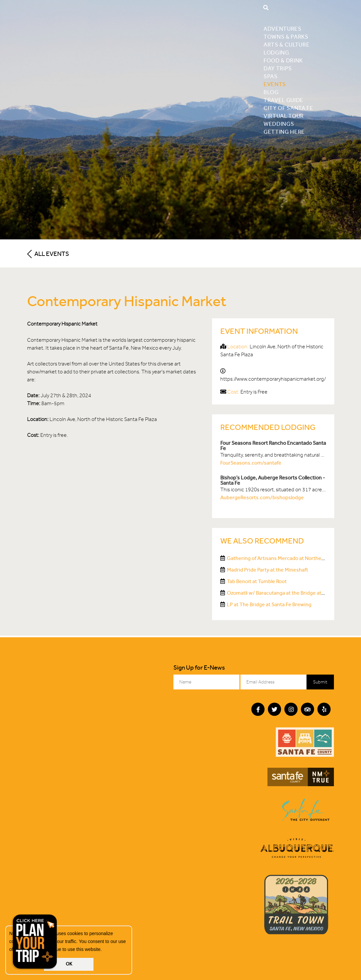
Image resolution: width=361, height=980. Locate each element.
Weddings (279, 124)
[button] (104, 950)
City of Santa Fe (289, 108)
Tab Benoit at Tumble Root (257, 581)
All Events (48, 254)
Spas (271, 76)
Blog (271, 92)
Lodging (276, 52)
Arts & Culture (287, 45)
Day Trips (278, 68)
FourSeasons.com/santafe (251, 463)
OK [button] (69, 964)
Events (275, 84)
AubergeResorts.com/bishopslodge (262, 497)
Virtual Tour (284, 116)
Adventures (283, 29)
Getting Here (284, 132)
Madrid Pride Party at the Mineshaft (268, 570)
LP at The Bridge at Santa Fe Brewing (269, 604)
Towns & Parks (286, 37)
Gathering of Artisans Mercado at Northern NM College (290, 558)
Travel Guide (284, 100)
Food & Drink (283, 60)
